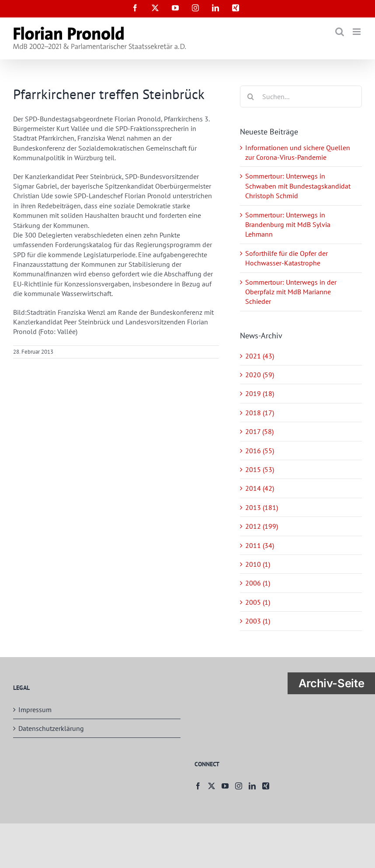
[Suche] (251, 96)
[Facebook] (198, 786)
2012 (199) (262, 526)
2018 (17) (260, 413)
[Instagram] (239, 786)
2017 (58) (259, 431)
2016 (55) (260, 451)
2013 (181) (262, 507)
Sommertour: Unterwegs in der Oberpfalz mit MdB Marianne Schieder (291, 292)
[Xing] (266, 786)
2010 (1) (258, 564)
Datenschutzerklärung (51, 728)
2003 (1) (258, 621)
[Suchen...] (301, 96)
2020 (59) (260, 375)
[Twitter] (212, 786)
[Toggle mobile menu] (357, 32)
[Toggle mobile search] (340, 32)
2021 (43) (260, 356)
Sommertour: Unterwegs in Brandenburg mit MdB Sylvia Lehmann (288, 225)
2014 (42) (260, 488)
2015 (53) (260, 469)
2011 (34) (260, 545)
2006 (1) (258, 583)
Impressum (35, 710)
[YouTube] (225, 786)
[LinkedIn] (252, 786)
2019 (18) (260, 393)
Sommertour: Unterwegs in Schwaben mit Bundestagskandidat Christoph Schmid (298, 186)
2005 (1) (258, 602)
